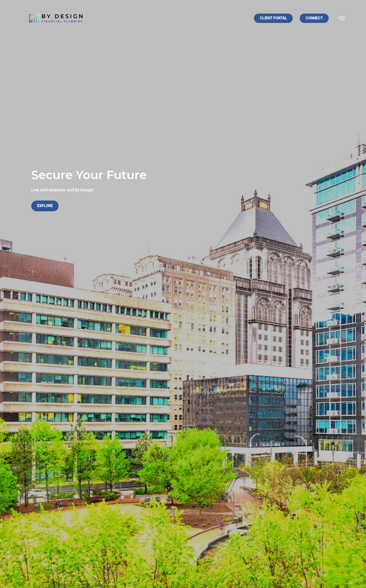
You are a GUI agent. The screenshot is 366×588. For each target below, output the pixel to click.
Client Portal (273, 18)
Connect (314, 18)
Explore (45, 206)
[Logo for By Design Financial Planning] (56, 18)
